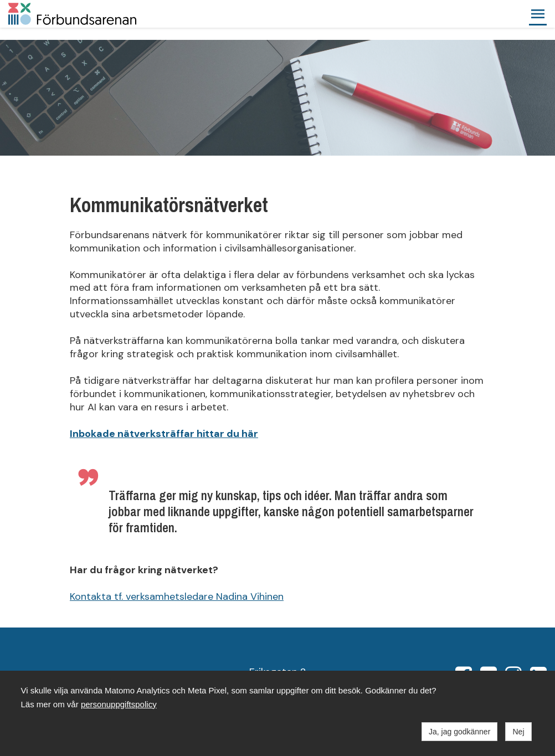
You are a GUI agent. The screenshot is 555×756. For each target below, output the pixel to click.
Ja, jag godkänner (459, 732)
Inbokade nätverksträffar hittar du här (164, 434)
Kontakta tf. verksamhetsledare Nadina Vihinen (177, 596)
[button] (538, 14)
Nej (518, 732)
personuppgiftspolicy (119, 704)
